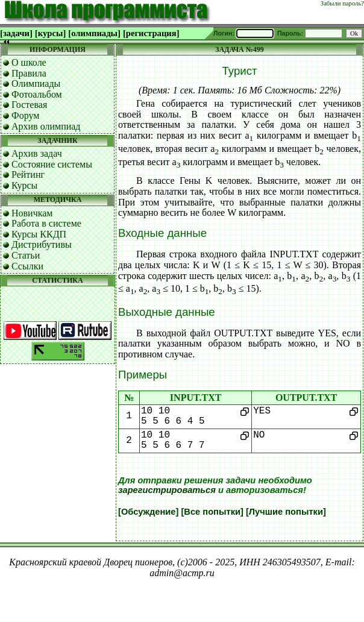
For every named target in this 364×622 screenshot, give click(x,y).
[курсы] (50, 33)
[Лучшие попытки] (286, 512)
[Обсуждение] (148, 512)
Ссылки (27, 266)
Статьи (26, 255)
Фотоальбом (37, 94)
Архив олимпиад (46, 126)
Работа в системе (46, 223)
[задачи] (16, 33)
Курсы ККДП (39, 234)
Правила (29, 73)
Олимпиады (36, 83)
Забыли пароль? (342, 3)
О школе (29, 62)
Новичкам (32, 213)
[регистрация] (151, 33)
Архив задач (37, 153)
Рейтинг (28, 174)
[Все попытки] (212, 512)
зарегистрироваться (167, 490)
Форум (25, 115)
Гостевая (29, 105)
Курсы (24, 185)
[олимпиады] (94, 33)
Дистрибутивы (42, 244)
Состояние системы (52, 164)
